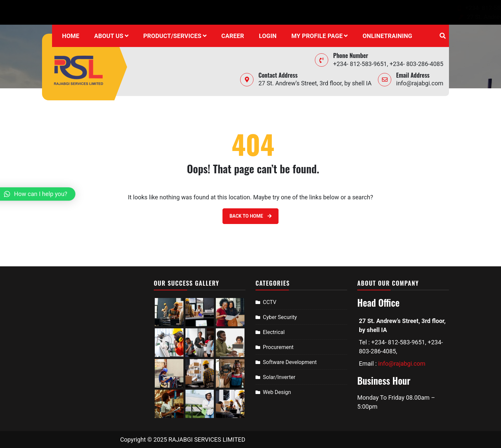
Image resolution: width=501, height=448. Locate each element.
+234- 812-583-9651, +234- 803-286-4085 (326, 8)
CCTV (270, 302)
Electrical (274, 332)
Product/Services (172, 36)
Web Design (277, 392)
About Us (109, 36)
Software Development (290, 362)
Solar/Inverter (279, 377)
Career (232, 36)
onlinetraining (387, 36)
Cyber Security (280, 317)
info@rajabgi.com (418, 8)
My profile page (317, 36)
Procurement (278, 347)
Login (268, 36)
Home (71, 36)
